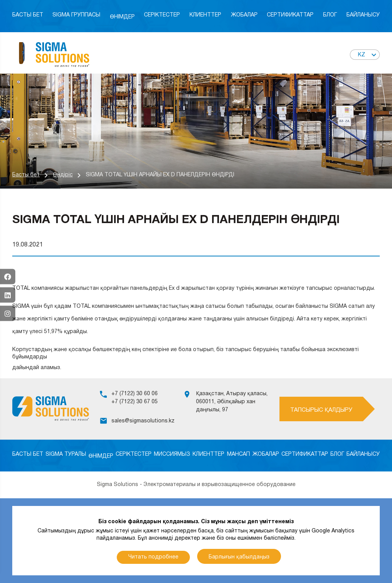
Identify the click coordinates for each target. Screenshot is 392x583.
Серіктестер (162, 15)
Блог (330, 15)
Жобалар (244, 15)
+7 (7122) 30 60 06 (135, 394)
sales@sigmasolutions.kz (143, 421)
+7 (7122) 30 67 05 (135, 402)
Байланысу (363, 15)
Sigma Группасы (76, 15)
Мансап (238, 454)
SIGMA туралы (66, 454)
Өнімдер (122, 17)
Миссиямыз (172, 454)
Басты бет (28, 15)
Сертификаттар (290, 15)
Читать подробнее (153, 557)
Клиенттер (205, 15)
